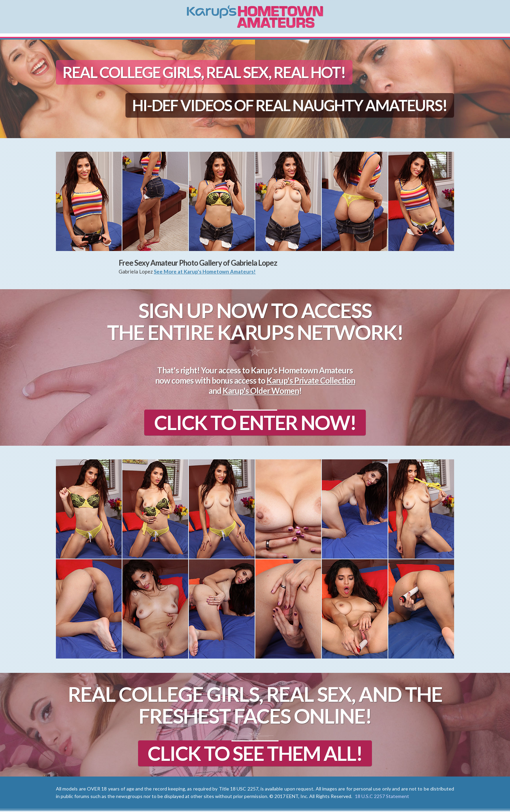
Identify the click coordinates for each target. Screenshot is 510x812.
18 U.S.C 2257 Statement (382, 798)
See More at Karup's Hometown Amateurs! (205, 271)
